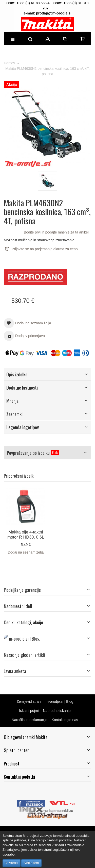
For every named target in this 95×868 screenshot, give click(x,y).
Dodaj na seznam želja (26, 552)
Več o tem (31, 863)
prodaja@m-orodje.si (54, 13)
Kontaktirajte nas (65, 720)
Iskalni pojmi (29, 711)
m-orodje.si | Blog (60, 702)
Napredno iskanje (57, 711)
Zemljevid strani (29, 702)
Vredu (13, 863)
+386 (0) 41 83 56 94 (33, 3)
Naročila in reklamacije (30, 720)
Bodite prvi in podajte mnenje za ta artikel (56, 232)
